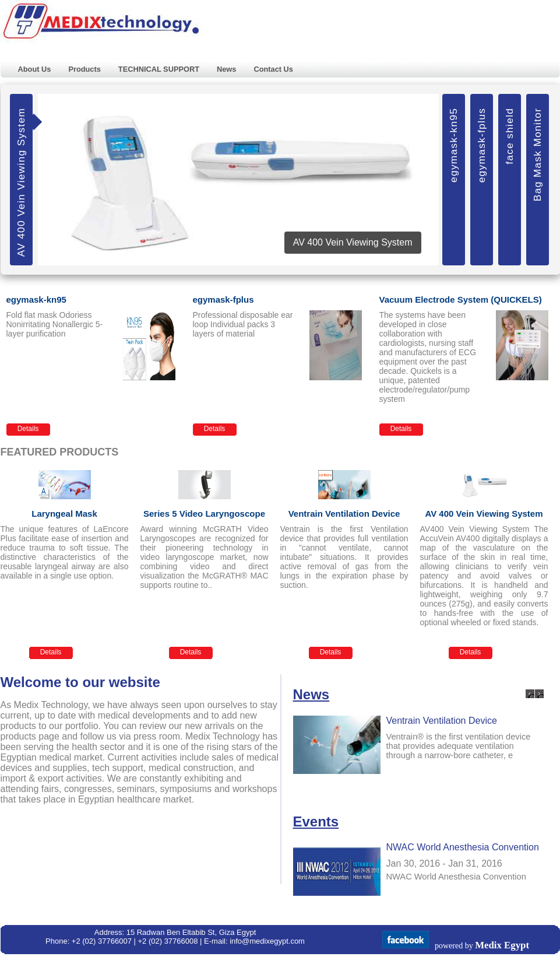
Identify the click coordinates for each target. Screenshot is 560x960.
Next (539, 694)
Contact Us (273, 69)
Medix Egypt (502, 945)
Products (84, 69)
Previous (530, 694)
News (226, 69)
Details (28, 429)
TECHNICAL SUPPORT (159, 69)
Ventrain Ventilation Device (442, 721)
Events (316, 821)
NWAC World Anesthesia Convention (463, 847)
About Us (35, 69)
